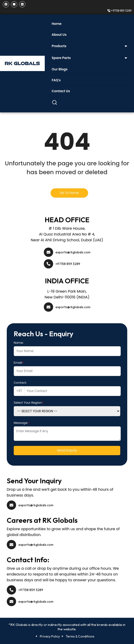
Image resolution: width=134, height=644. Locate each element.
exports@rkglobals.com (73, 252)
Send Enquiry (67, 450)
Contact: (20, 383)
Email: (19, 363)
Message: (22, 423)
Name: (19, 343)
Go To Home (69, 193)
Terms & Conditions (80, 636)
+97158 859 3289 (119, 11)
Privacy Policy (50, 636)
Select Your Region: (29, 403)
